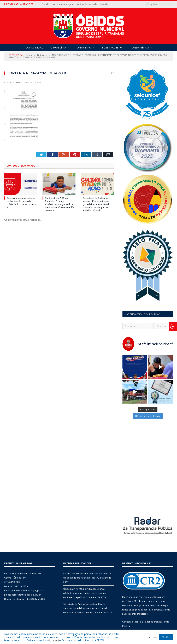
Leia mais (55, 640)
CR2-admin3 (14, 82)
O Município (58, 48)
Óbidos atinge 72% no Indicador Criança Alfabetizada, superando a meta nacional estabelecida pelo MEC (60, 204)
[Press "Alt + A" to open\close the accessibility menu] (173, 326)
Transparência (139, 48)
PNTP (137, 622)
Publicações (110, 48)
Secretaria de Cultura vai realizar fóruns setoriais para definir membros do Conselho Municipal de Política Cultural (97, 204)
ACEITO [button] (166, 637)
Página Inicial (34, 48)
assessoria (159, 601)
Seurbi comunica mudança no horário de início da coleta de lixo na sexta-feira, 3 (77, 4)
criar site (143, 597)
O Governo (84, 48)
